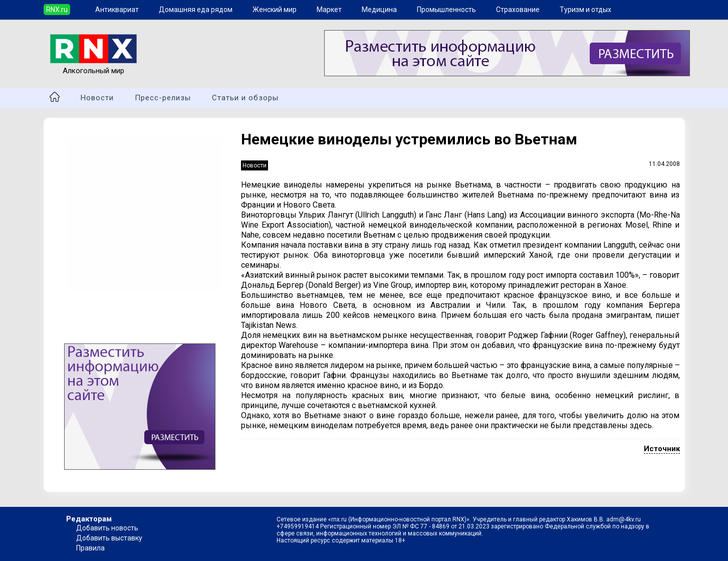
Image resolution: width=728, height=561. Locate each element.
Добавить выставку (109, 538)
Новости (97, 98)
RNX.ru (57, 10)
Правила (90, 548)
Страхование (518, 10)
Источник (662, 449)
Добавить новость (107, 528)
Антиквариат (117, 10)
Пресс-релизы (163, 98)
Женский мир (275, 10)
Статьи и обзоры (245, 98)
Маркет (329, 10)
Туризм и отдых (585, 10)
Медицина (379, 10)
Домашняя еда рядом (196, 10)
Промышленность (446, 10)
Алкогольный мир (93, 66)
